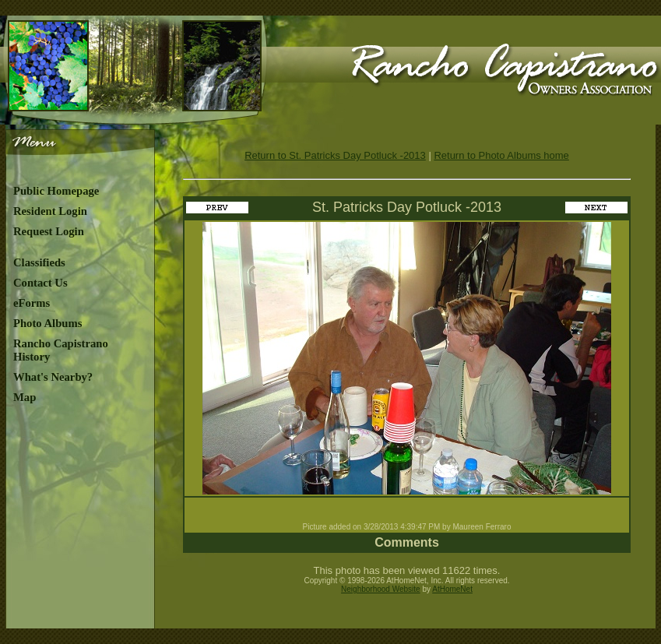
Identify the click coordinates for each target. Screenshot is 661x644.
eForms (32, 303)
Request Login (49, 231)
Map (25, 397)
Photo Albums (47, 323)
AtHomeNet (452, 589)
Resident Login (50, 211)
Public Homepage (56, 191)
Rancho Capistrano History (61, 350)
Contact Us (40, 283)
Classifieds (39, 262)
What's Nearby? (53, 377)
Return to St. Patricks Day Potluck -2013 (335, 155)
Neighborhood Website (381, 589)
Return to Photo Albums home (501, 155)
